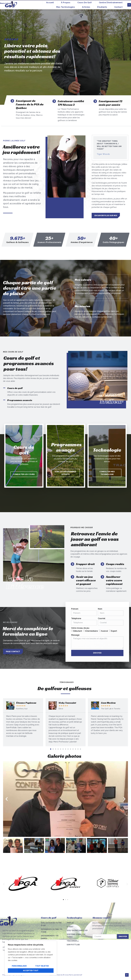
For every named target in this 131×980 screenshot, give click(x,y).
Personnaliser (19, 966)
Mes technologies (66, 7)
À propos (66, 3)
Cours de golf (85, 3)
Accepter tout (31, 971)
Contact (118, 7)
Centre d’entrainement (111, 3)
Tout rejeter (42, 966)
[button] (51, 749)
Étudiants (102, 7)
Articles (86, 7)
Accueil (50, 3)
